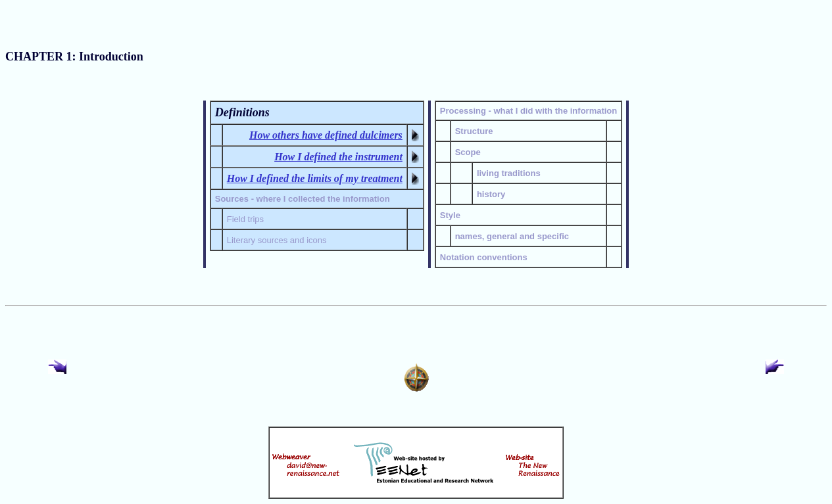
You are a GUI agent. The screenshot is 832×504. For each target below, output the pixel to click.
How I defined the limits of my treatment (315, 178)
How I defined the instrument (338, 157)
